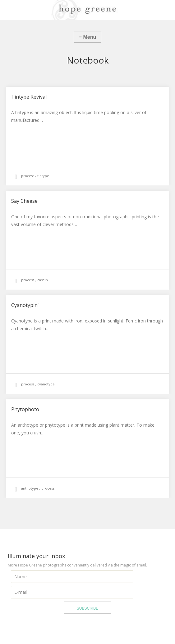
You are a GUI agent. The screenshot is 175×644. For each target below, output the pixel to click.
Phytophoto (25, 409)
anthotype (30, 488)
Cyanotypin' (25, 305)
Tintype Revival (29, 97)
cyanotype (46, 384)
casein (43, 280)
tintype (43, 176)
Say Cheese (24, 201)
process (28, 176)
